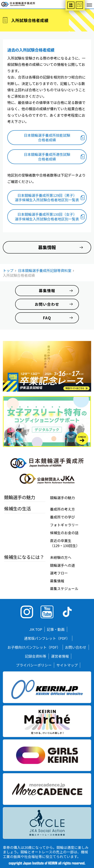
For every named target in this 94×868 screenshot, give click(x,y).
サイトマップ (67, 665)
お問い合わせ (76, 647)
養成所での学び (62, 517)
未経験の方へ (61, 557)
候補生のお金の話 (64, 533)
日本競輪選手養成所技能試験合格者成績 (47, 137)
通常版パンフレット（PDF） (47, 638)
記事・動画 (56, 629)
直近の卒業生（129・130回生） (65, 543)
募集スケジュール (64, 588)
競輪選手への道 (62, 565)
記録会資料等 (36, 656)
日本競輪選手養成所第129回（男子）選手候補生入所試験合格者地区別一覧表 (47, 198)
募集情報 (71, 5)
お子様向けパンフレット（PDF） (34, 647)
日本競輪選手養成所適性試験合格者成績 (47, 157)
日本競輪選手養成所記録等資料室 (45, 270)
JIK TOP (36, 629)
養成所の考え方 (62, 509)
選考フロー (59, 573)
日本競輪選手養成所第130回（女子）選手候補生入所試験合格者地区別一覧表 (47, 217)
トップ (8, 270)
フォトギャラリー (64, 525)
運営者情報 (60, 656)
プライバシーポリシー (34, 665)
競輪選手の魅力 (62, 498)
